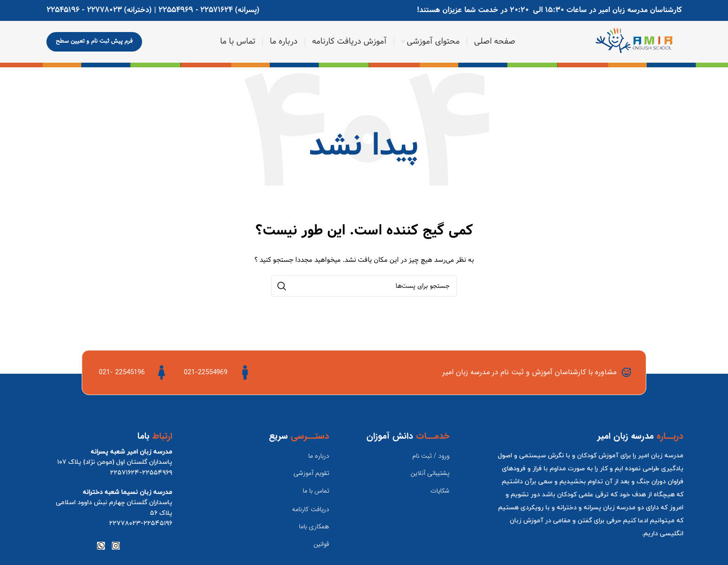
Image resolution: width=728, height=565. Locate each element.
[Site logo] (637, 42)
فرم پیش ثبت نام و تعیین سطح (94, 41)
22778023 (104, 10)
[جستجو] (364, 286)
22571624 (216, 10)
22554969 (176, 10)
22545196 (63, 10)
